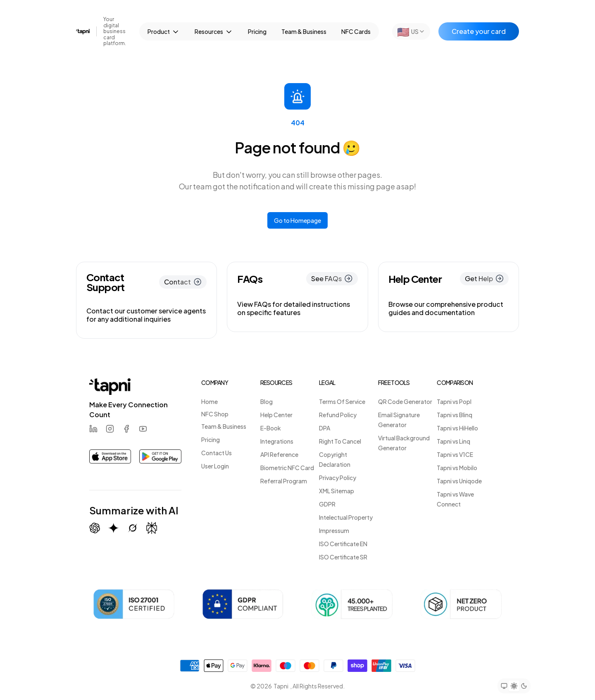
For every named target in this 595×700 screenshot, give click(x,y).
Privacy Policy (338, 478)
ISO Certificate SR (343, 557)
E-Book (271, 428)
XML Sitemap (337, 491)
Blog (267, 401)
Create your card (479, 31)
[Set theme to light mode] (514, 686)
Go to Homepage (297, 220)
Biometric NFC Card (287, 468)
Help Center (276, 415)
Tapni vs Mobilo (457, 468)
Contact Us (217, 453)
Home (209, 401)
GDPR (327, 504)
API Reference (279, 454)
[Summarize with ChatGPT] (95, 528)
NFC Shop (215, 414)
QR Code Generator (405, 401)
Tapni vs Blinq (455, 415)
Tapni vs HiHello (457, 428)
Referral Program (284, 481)
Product (164, 32)
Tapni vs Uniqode (459, 481)
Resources (214, 32)
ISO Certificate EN (343, 544)
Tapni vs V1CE (455, 454)
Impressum (334, 530)
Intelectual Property (346, 517)
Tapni (281, 686)
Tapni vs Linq (453, 441)
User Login (215, 466)
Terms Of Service (342, 401)
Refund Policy (338, 415)
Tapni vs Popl (454, 401)
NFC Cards (356, 31)
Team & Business (304, 31)
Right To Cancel (340, 441)
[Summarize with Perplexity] (152, 528)
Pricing (257, 31)
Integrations (277, 441)
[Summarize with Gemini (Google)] (114, 528)
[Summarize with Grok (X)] (133, 528)
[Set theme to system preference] (504, 686)
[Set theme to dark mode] (524, 686)
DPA (325, 428)
